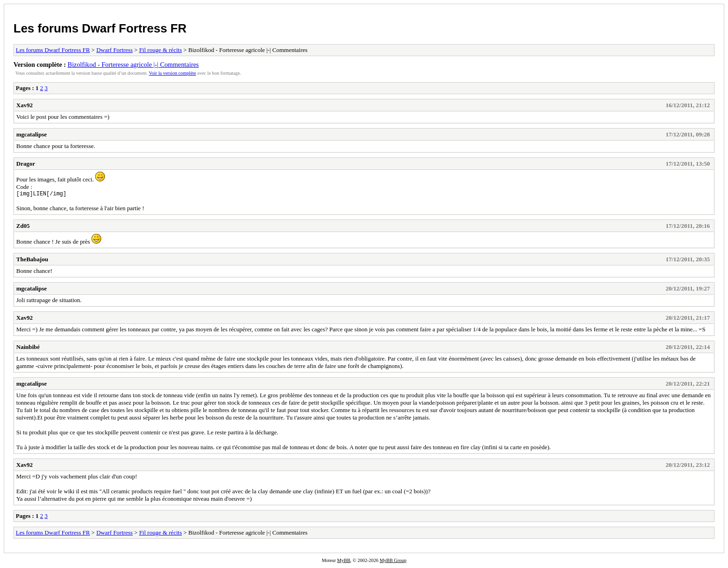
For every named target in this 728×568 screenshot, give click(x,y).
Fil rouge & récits (161, 50)
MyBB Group (393, 562)
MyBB (344, 562)
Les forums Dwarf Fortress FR (100, 28)
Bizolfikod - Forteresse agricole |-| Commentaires (133, 65)
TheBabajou (32, 261)
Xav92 (24, 105)
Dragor (26, 164)
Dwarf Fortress (114, 50)
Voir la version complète (173, 73)
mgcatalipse (32, 134)
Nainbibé (28, 348)
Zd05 (23, 227)
